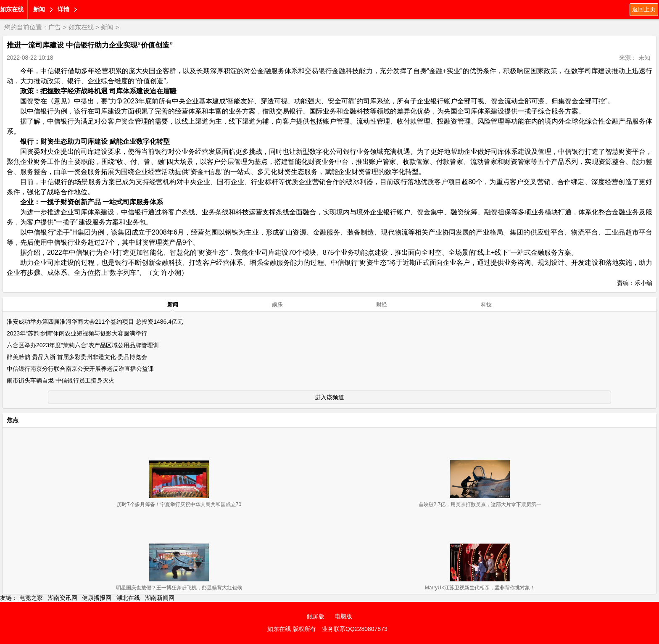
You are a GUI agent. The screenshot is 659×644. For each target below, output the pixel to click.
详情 (63, 9)
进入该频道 (329, 397)
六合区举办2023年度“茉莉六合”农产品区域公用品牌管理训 (83, 345)
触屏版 (316, 616)
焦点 (13, 420)
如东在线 (12, 9)
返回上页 (644, 9)
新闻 (39, 9)
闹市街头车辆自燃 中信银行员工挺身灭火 (61, 380)
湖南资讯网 (63, 598)
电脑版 (343, 616)
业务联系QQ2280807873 (355, 629)
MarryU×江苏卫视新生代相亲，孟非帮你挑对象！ (480, 588)
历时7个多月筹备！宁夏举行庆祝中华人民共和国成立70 (179, 504)
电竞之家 (31, 598)
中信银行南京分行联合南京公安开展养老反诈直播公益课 (80, 369)
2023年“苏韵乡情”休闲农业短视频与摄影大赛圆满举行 (77, 333)
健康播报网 (97, 598)
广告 (55, 27)
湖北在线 (128, 598)
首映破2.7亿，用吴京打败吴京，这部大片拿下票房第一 (480, 504)
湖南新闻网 (160, 598)
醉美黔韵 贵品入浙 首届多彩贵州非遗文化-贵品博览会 (77, 357)
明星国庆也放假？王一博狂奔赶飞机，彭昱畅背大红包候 (179, 588)
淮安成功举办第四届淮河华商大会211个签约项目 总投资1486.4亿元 (95, 322)
